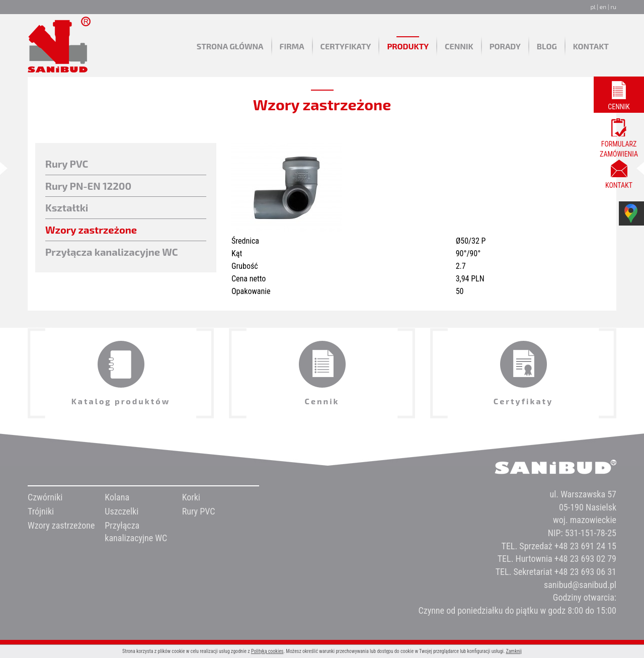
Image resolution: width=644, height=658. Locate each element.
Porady (505, 46)
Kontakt (591, 46)
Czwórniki (45, 497)
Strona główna (230, 46)
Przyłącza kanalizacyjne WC (112, 252)
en (603, 7)
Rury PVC (67, 164)
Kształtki (67, 207)
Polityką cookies (267, 651)
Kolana (117, 497)
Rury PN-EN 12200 (88, 186)
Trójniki (41, 511)
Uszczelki (122, 511)
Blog (547, 46)
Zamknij (514, 651)
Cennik (459, 46)
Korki (191, 497)
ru (613, 7)
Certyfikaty (346, 46)
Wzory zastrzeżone (91, 230)
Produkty (408, 46)
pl (593, 7)
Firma (292, 46)
